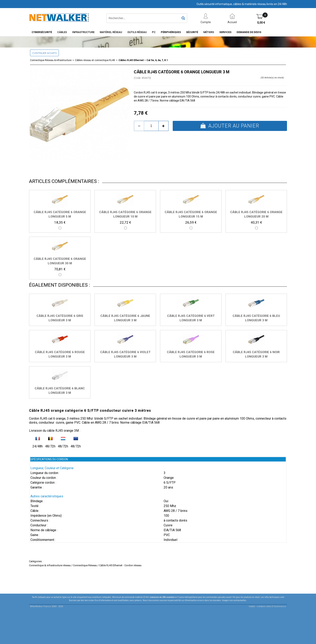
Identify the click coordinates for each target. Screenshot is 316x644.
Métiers (209, 32)
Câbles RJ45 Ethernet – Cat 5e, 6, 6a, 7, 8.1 (143, 60)
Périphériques (171, 32)
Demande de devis (249, 32)
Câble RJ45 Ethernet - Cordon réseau (120, 565)
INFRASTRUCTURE (83, 32)
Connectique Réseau (85, 565)
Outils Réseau (137, 32)
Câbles (62, 32)
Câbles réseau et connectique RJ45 (95, 60)
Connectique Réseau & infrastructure (51, 60)
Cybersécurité (42, 32)
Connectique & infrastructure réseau (50, 565)
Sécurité (192, 32)
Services (225, 32)
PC (154, 32)
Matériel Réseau (111, 32)
